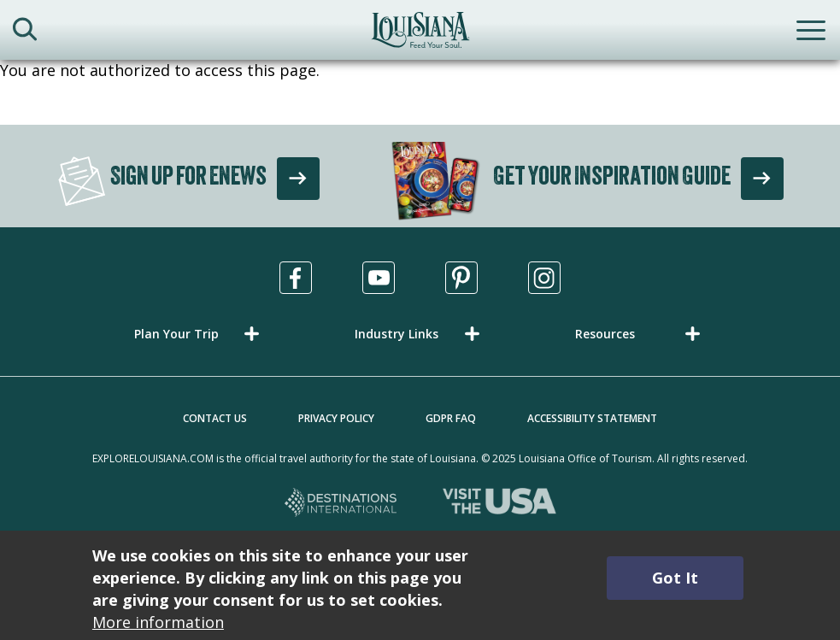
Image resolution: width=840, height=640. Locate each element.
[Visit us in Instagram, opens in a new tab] (544, 278)
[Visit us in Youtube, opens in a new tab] (379, 278)
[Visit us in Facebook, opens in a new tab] (296, 278)
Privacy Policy (336, 418)
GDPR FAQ (451, 418)
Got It (675, 578)
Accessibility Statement (592, 418)
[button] (200, 334)
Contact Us (215, 418)
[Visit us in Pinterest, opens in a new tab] (461, 278)
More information (158, 622)
